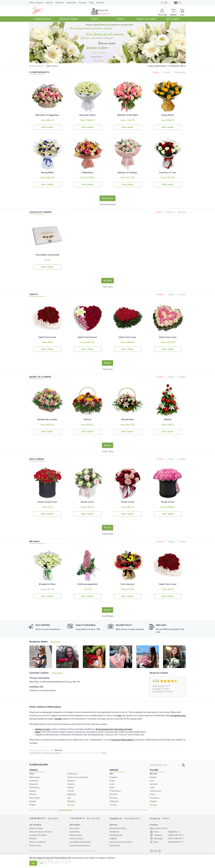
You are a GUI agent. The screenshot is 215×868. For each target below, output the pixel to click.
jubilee (38, 729)
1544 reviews (57, 670)
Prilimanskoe (115, 788)
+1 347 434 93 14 (77, 816)
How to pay (74, 825)
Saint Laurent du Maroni (78, 774)
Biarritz (71, 785)
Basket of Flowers (147, 19)
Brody (112, 778)
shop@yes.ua (116, 816)
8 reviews (157, 686)
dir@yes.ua (155, 816)
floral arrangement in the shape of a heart (114, 726)
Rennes (33, 792)
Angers (32, 802)
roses (119, 713)
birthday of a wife (42, 726)
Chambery (34, 778)
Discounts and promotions (41, 829)
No (42, 863)
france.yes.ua (47, 848)
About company (36, 3)
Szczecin (154, 781)
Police (152, 792)
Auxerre (71, 781)
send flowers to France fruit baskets (45, 750)
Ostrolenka (154, 795)
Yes (33, 863)
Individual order (66, 807)
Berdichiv (114, 792)
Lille (69, 795)
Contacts (100, 3)
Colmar (71, 788)
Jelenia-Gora (155, 788)
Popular (167, 72)
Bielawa (153, 774)
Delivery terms (76, 832)
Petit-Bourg (34, 785)
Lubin (152, 785)
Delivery (49, 3)
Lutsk (112, 781)
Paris (104, 750)
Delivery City (105, 13)
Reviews (83, 3)
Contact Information (38, 832)
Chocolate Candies (68, 19)
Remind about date (118, 825)
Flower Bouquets (42, 19)
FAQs (91, 3)
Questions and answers (80, 843)
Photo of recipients (38, 839)
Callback (113, 836)
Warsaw (153, 771)
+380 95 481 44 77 (37, 816)
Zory (152, 778)
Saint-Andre (35, 795)
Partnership (115, 843)
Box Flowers (173, 19)
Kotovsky (113, 795)
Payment (60, 3)
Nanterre (71, 778)
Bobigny (33, 788)
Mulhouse (72, 792)
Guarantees (71, 3)
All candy (182, 212)
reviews (158, 683)
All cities (71, 802)
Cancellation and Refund (80, 839)
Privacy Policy (35, 843)
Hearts (120, 19)
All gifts (182, 293)
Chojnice (153, 798)
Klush (112, 785)
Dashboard (114, 829)
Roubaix (33, 798)
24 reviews (157, 689)
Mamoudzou (35, 774)
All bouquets (180, 72)
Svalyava (113, 774)
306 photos (55, 639)
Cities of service (76, 836)
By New (156, 72)
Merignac (72, 798)
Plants (94, 19)
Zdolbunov (114, 798)
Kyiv (111, 771)
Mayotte (58, 747)
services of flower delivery (122, 737)
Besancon (34, 781)
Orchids (58, 716)
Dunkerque (72, 771)
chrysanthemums (178, 713)
